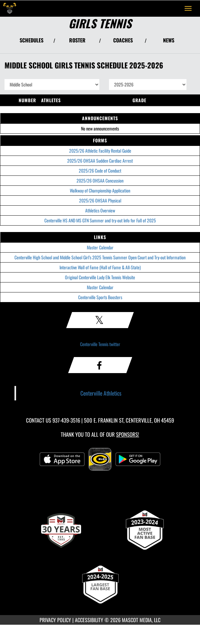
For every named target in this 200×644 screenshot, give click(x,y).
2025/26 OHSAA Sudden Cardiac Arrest (100, 161)
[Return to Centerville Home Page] (10, 8)
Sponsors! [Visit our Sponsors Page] (127, 434)
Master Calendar (100, 247)
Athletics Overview (100, 210)
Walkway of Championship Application (100, 190)
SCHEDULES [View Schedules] (32, 40)
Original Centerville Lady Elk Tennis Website (100, 277)
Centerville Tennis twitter (100, 344)
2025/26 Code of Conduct (100, 170)
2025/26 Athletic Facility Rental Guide (100, 151)
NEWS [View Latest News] (169, 40)
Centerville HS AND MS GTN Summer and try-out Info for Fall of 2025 (100, 220)
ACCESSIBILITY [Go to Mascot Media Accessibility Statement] (89, 620)
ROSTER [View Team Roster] (77, 40)
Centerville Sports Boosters (100, 297)
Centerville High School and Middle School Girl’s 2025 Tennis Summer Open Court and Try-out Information (100, 257)
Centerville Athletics (101, 393)
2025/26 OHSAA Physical (100, 200)
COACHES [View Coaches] (123, 40)
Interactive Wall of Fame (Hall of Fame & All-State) (100, 267)
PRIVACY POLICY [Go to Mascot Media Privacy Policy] (55, 620)
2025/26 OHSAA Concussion (100, 180)
